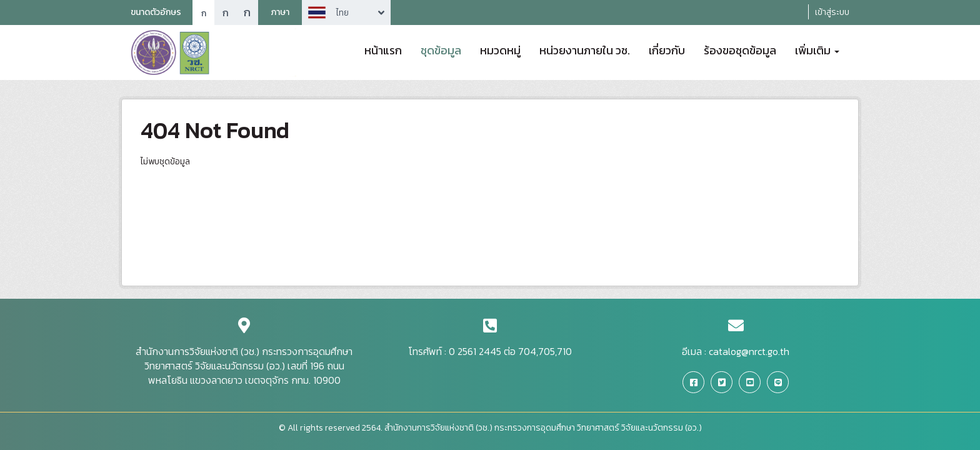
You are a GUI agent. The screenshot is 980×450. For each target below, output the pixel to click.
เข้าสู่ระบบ (832, 12)
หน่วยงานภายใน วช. (585, 49)
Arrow (346, 12)
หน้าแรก (383, 49)
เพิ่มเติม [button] (817, 49)
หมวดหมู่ (500, 49)
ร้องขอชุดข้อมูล (740, 49)
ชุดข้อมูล (441, 49)
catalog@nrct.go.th (749, 351)
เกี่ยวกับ (667, 49)
